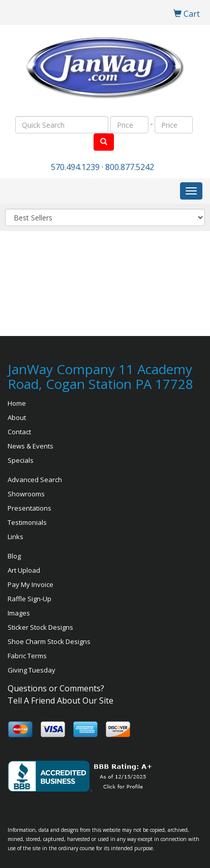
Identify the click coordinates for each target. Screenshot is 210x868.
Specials (21, 460)
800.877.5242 (130, 167)
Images (19, 613)
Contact (19, 432)
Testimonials (27, 522)
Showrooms (26, 494)
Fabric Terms (27, 656)
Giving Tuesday (32, 670)
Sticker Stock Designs (40, 627)
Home (17, 403)
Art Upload (24, 570)
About (17, 417)
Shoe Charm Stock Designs (49, 641)
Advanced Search (35, 480)
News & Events (31, 446)
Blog (14, 556)
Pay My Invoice (31, 584)
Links (16, 537)
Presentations (29, 508)
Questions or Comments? (56, 688)
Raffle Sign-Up (29, 599)
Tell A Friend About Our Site (61, 701)
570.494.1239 (75, 167)
